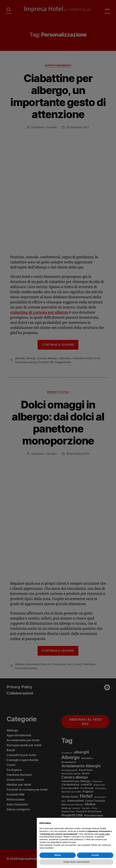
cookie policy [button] (104, 834)
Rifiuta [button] (58, 855)
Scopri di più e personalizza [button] (76, 862)
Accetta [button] (95, 855)
